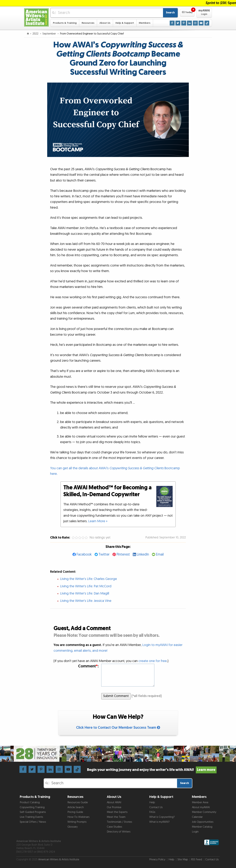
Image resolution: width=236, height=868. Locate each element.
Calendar (197, 817)
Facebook (84, 554)
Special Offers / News (33, 822)
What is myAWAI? (159, 822)
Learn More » (98, 521)
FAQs (152, 812)
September (49, 34)
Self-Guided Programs (33, 812)
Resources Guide (78, 802)
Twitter (104, 554)
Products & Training (65, 23)
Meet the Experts (117, 812)
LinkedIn (143, 554)
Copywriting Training (32, 807)
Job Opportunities (203, 822)
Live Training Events (31, 817)
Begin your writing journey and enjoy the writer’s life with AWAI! (152, 770)
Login (195, 832)
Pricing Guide (75, 812)
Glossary (73, 827)
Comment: (88, 666)
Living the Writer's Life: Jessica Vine (86, 601)
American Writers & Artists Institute (59, 859)
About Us (105, 23)
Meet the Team (116, 817)
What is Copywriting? (162, 817)
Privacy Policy (157, 859)
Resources (88, 23)
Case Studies (114, 827)
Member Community (204, 812)
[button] (187, 13)
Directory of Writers (119, 832)
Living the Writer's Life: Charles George (89, 579)
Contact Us (156, 807)
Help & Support (125, 23)
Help (152, 802)
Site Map (183, 859)
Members (145, 23)
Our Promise (114, 807)
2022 (36, 34)
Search (170, 13)
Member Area (200, 802)
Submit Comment (116, 696)
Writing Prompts (77, 822)
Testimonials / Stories (119, 822)
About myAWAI (201, 807)
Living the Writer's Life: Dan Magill (85, 593)
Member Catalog (202, 827)
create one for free (153, 661)
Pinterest (123, 554)
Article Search (76, 807)
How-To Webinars (78, 817)
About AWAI (114, 802)
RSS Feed (197, 859)
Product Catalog (30, 802)
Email (160, 554)
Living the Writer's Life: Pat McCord (86, 586)
